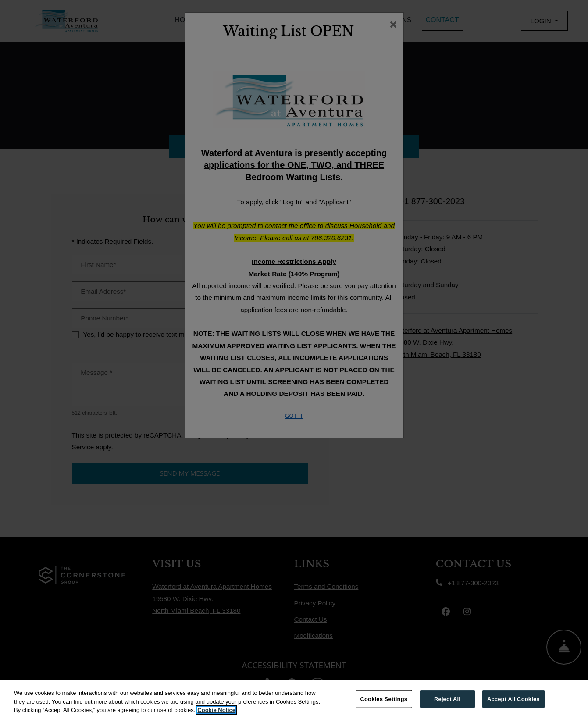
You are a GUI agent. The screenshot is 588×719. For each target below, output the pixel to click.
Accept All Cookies (513, 699)
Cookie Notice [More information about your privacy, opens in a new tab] (216, 710)
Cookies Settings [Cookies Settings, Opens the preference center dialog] (384, 699)
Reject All (447, 699)
